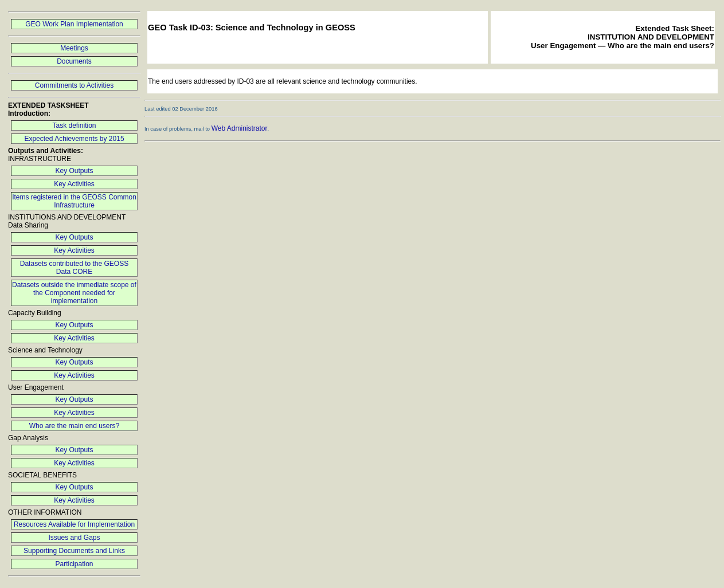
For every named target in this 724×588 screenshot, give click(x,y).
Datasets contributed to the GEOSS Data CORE (74, 268)
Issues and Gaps (74, 538)
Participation (74, 564)
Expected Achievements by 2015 (74, 139)
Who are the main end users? (74, 426)
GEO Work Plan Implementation (74, 24)
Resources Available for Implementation (74, 524)
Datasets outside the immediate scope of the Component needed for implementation (74, 293)
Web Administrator (240, 128)
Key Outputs (74, 171)
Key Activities (74, 184)
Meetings (74, 48)
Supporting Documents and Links (74, 551)
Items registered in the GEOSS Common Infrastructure (74, 201)
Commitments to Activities (74, 85)
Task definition (74, 126)
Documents (74, 61)
